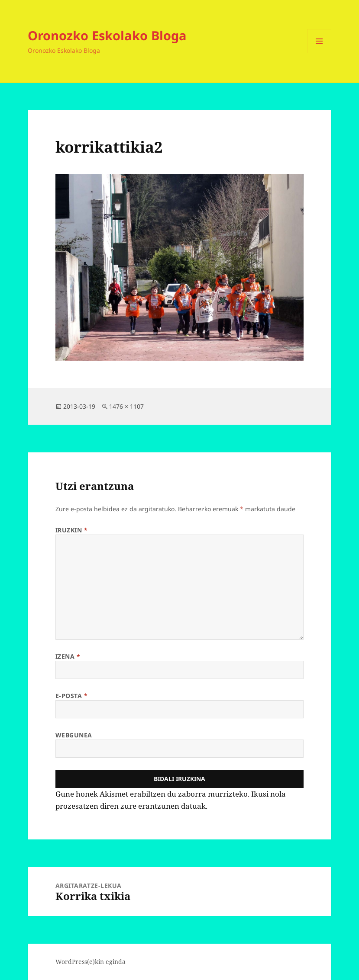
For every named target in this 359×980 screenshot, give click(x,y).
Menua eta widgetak (319, 53)
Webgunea (74, 735)
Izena (68, 656)
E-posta (72, 696)
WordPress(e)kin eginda (91, 962)
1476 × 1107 (126, 406)
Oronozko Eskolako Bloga (107, 35)
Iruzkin (72, 530)
